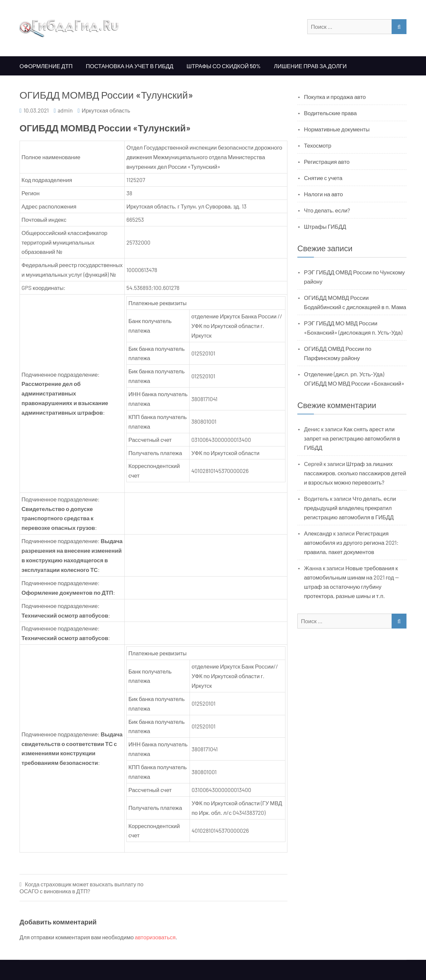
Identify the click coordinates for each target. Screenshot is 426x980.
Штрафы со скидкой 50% (224, 66)
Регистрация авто (327, 162)
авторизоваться (155, 937)
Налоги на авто (323, 194)
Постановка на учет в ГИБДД (130, 66)
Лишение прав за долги (310, 66)
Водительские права (330, 113)
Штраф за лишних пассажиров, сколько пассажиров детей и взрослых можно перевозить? (355, 473)
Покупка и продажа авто (335, 97)
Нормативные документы (337, 129)
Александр (318, 533)
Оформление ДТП (46, 66)
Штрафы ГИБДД (325, 226)
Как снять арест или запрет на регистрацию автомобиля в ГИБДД (352, 438)
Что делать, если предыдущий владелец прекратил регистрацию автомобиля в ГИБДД (350, 508)
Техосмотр (318, 145)
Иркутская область (106, 110)
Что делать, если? (327, 210)
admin (65, 110)
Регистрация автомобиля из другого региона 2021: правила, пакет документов (351, 542)
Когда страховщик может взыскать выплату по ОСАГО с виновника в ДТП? (82, 887)
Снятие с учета (323, 178)
